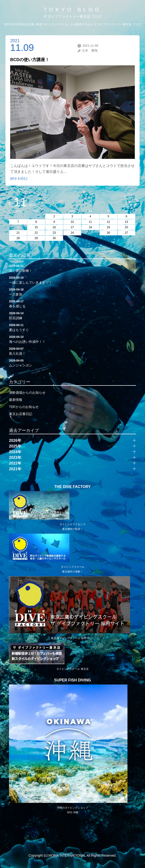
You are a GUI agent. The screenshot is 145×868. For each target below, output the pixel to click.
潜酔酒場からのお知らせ (27, 393)
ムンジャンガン (72, 363)
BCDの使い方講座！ (30, 60)
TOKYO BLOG (72, 10)
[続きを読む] (19, 178)
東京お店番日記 (21, 414)
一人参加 (72, 292)
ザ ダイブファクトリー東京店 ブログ (72, 16)
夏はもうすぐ (72, 327)
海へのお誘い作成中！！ (72, 339)
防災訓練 (72, 315)
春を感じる (72, 304)
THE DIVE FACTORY (72, 487)
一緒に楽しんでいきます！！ (72, 280)
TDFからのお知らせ (24, 407)
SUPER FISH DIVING (72, 680)
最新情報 (16, 400)
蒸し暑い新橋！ (72, 268)
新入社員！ (72, 351)
